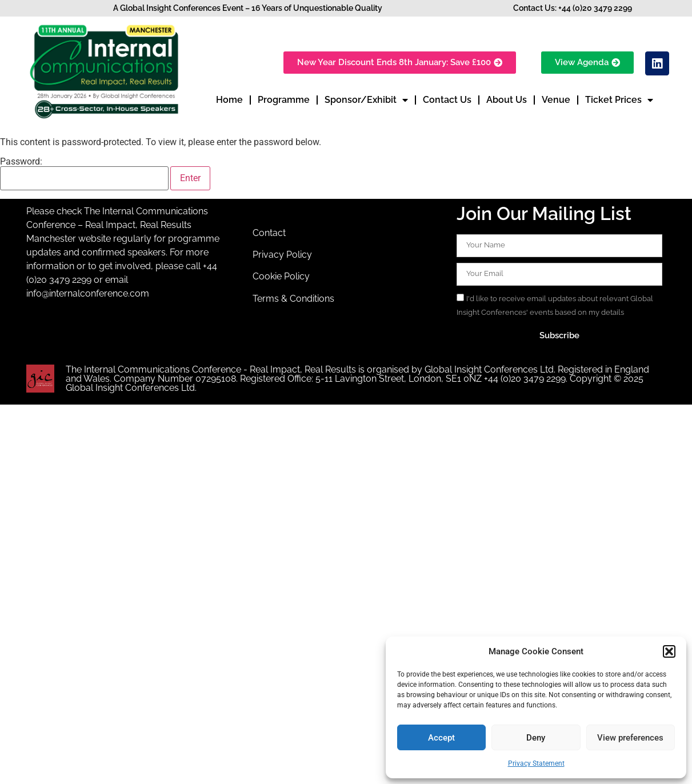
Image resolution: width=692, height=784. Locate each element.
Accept (441, 738)
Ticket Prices (619, 100)
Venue (556, 100)
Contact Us (447, 100)
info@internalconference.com (88, 293)
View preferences (630, 738)
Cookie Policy (281, 276)
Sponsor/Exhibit (366, 100)
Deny (536, 738)
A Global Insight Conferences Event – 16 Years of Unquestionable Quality (248, 8)
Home (229, 100)
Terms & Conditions (293, 299)
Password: (84, 174)
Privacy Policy (282, 255)
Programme (284, 100)
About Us (507, 100)
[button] (669, 651)
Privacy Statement (536, 763)
